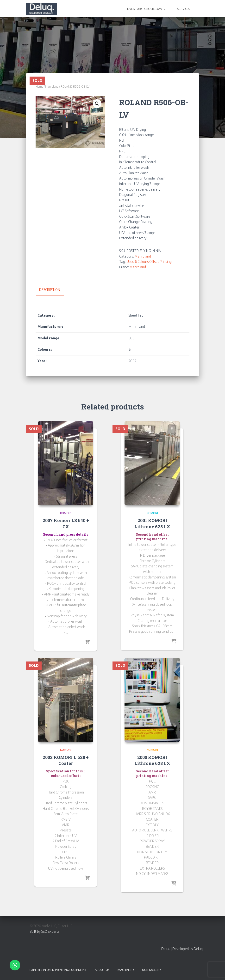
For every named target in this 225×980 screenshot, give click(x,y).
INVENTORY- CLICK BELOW (146, 9)
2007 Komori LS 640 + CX (66, 523)
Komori (66, 513)
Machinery (126, 970)
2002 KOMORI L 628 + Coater (66, 760)
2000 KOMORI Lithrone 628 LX (152, 760)
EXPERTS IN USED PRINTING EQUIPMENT (58, 970)
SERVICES (185, 9)
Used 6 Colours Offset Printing (149, 262)
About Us (102, 970)
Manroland (52, 87)
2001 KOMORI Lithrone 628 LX (152, 523)
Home (39, 87)
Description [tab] (50, 290)
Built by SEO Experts (44, 931)
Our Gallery (152, 970)
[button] (97, 104)
